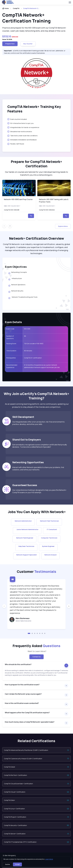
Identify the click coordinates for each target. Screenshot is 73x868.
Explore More (63, 226)
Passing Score (11, 344)
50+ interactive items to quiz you (20, 123)
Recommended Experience (12, 366)
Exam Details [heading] (13, 322)
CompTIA (16, 8)
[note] (36, 675)
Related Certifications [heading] (36, 741)
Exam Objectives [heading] (16, 267)
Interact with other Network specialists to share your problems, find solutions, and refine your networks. (38, 468)
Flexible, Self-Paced (16, 144)
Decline (8, 864)
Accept (17, 864)
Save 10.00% (7, 39)
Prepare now (10, 44)
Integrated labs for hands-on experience (23, 127)
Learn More (49, 859)
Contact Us (36, 657)
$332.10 (7, 36)
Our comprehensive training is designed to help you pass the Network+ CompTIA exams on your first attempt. (39, 491)
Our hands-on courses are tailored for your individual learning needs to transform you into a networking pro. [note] (36, 173)
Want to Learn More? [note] (36, 651)
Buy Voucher (28, 44)
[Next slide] (10, 226)
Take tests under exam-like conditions (22, 136)
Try (31, 216)
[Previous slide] (4, 606)
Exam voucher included (17, 119)
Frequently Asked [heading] (36, 646)
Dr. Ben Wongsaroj (9, 855)
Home (5, 8)
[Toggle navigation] (70, 2)
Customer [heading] (36, 571)
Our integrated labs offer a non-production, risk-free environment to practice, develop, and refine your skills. (38, 423)
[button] (29, 633)
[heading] (36, 18)
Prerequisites (11, 358)
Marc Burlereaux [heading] (23, 618)
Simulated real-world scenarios (20, 131)
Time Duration (11, 351)
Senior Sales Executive (23, 621)
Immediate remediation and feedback (22, 140)
